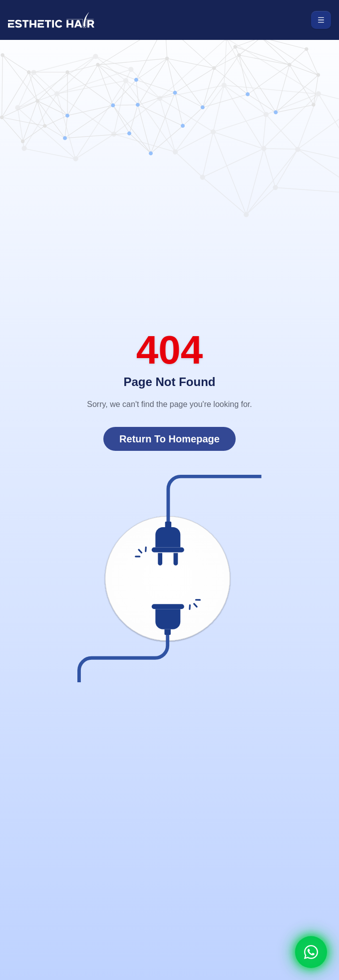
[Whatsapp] (311, 952)
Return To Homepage (169, 439)
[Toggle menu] (321, 20)
